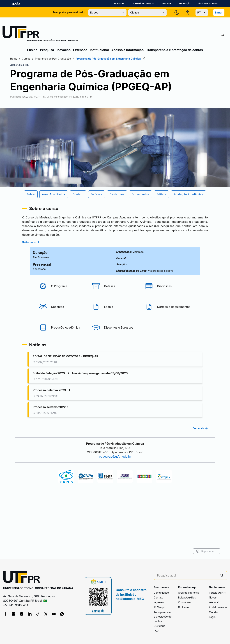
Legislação (185, 4)
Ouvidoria (159, 626)
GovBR (16, 4)
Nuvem (213, 598)
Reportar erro (189, 551)
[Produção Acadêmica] (62, 358)
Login (212, 617)
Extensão (80, 50)
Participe (167, 4)
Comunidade (161, 593)
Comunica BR (118, 4)
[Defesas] (115, 317)
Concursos (185, 603)
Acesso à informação (143, 4)
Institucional (99, 50)
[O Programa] (62, 317)
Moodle (213, 612)
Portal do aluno (218, 607)
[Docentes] (62, 338)
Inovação (64, 50)
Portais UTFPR (218, 593)
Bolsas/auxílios (187, 598)
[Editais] (115, 338)
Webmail (214, 603)
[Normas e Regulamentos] (168, 338)
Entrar (219, 13)
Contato (158, 598)
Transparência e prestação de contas (174, 50)
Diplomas (184, 607)
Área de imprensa (188, 593)
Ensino (32, 50)
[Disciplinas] (168, 317)
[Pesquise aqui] (187, 576)
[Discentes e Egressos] (115, 358)
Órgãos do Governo (208, 4)
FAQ (156, 631)
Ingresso (159, 603)
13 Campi (159, 607)
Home (31, 59)
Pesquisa (47, 50)
